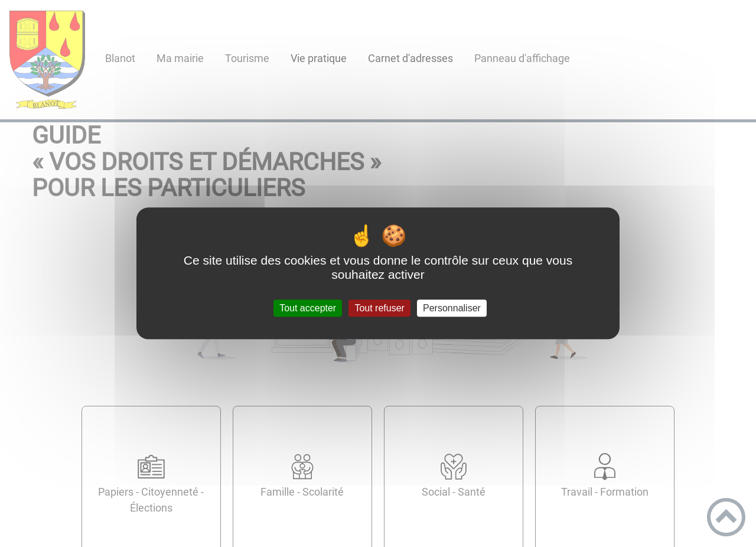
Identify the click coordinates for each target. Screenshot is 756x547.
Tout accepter (308, 308)
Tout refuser (379, 308)
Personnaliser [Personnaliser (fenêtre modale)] (452, 308)
